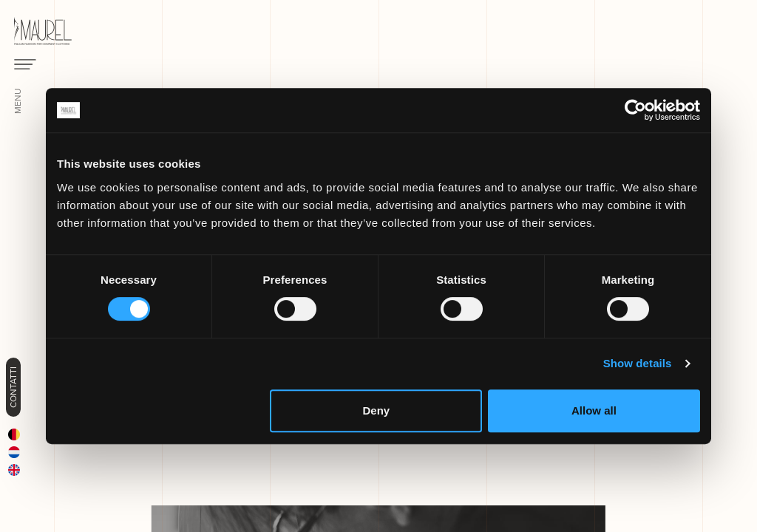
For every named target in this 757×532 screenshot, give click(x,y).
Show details (638, 363)
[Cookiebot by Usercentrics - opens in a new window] (635, 110)
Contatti (13, 387)
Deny (377, 410)
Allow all (594, 410)
